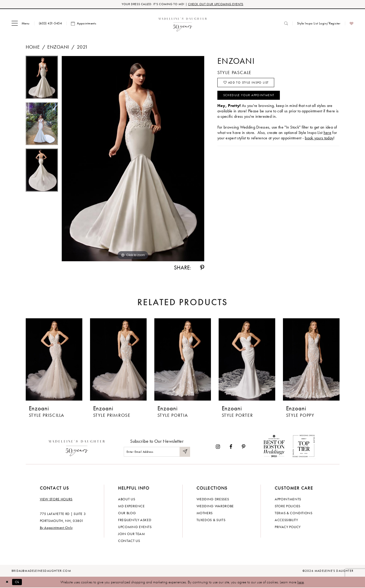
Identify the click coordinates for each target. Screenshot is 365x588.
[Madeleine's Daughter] (77, 447)
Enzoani (58, 47)
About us (127, 499)
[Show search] (286, 24)
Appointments (288, 499)
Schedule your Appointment (253, 98)
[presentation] (54, 360)
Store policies (288, 506)
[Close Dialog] (8, 582)
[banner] (182, 24)
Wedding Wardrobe (215, 506)
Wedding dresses (213, 499)
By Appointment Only (56, 528)
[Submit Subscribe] (184, 452)
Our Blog (127, 513)
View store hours (56, 499)
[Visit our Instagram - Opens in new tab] (218, 447)
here (301, 582)
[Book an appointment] (84, 24)
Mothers (205, 513)
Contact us (129, 541)
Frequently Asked (135, 520)
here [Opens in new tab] (327, 136)
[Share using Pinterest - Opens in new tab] (202, 268)
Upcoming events (135, 527)
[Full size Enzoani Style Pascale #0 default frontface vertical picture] (133, 159)
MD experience (131, 506)
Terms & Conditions (294, 513)
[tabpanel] (42, 80)
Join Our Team (131, 534)
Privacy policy (288, 527)
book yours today (319, 142)
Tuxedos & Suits (211, 520)
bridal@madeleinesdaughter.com (41, 571)
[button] (21, 24)
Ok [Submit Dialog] (19, 582)
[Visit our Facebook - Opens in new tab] (231, 447)
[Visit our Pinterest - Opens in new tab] (244, 447)
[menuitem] (21, 24)
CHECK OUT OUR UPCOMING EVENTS (218, 4)
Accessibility (286, 520)
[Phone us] (50, 24)
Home (33, 47)
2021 (82, 47)
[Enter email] (157, 452)
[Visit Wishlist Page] (351, 24)
